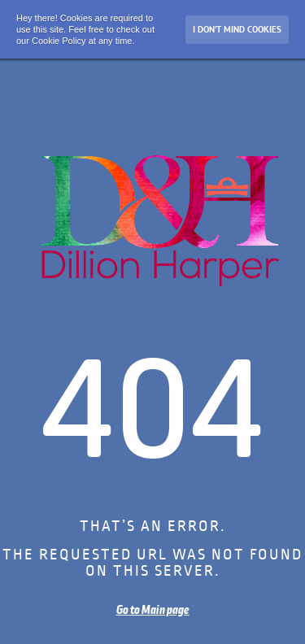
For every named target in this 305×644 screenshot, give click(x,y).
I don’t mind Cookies (237, 29)
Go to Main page (153, 610)
